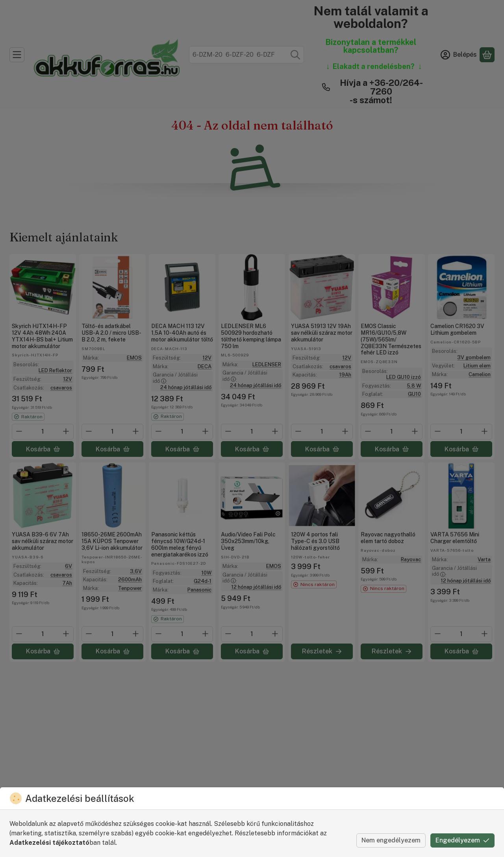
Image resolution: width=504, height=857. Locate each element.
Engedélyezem (462, 840)
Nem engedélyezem (391, 840)
